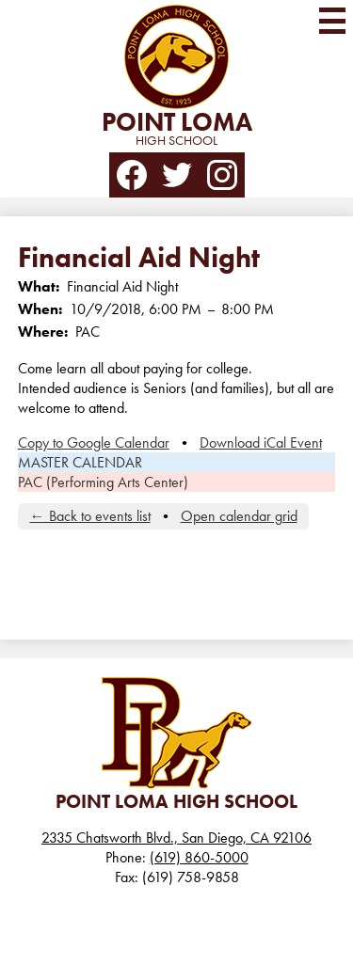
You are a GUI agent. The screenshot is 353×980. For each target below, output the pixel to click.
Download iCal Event (261, 443)
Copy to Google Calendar (94, 443)
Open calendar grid (239, 516)
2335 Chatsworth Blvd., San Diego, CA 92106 (176, 838)
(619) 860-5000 (199, 857)
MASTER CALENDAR (80, 462)
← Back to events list (90, 516)
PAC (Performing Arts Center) (103, 482)
